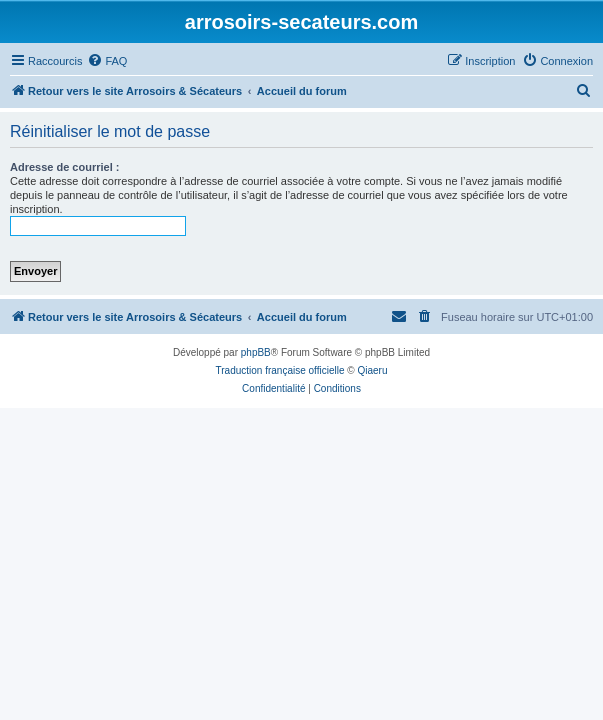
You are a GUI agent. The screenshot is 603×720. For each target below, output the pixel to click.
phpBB (256, 352)
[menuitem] (107, 61)
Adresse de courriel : (64, 167)
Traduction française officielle (280, 370)
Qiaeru (372, 370)
